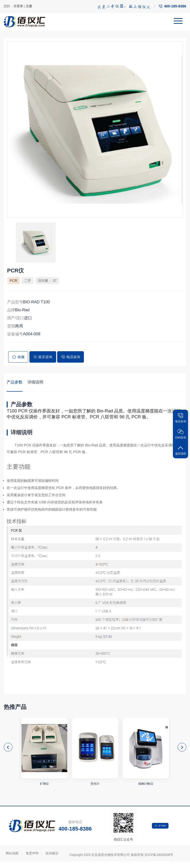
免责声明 (32, 860)
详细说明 (35, 382)
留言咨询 (43, 357)
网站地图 (12, 860)
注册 (29, 6)
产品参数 (15, 382)
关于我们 (162, 832)
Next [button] (182, 749)
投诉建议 (52, 860)
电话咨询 (71, 357)
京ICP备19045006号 (159, 861)
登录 (20, 6)
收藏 (18, 357)
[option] (95, 130)
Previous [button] (8, 749)
